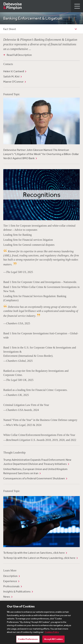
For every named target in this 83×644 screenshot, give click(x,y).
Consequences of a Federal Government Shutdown (34, 478)
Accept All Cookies (53, 640)
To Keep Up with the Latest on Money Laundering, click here (39, 558)
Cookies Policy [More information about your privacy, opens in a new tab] (52, 633)
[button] (77, 6)
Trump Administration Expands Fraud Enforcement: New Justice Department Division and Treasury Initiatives (37, 462)
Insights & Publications (17, 591)
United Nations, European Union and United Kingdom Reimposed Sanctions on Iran (35, 471)
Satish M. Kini (11, 76)
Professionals (11, 586)
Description (10, 576)
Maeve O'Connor (13, 82)
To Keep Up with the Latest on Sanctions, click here (34, 553)
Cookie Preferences (28, 640)
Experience (10, 581)
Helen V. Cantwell (14, 71)
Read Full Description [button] (19, 55)
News (7, 597)
